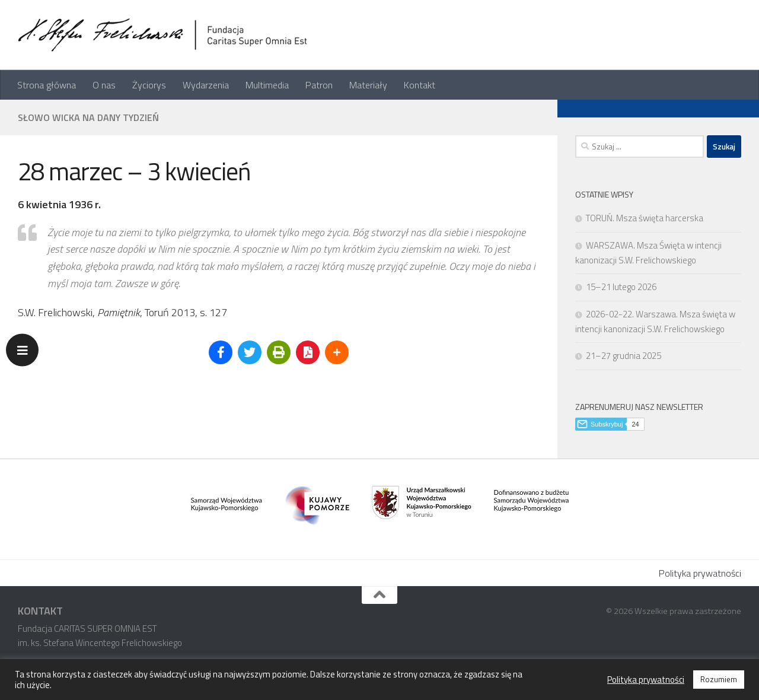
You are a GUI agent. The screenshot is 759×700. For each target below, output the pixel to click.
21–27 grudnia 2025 (624, 356)
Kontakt (420, 85)
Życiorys (149, 85)
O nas (104, 85)
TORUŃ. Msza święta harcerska (645, 218)
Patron (319, 85)
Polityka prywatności (700, 573)
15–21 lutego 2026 (621, 287)
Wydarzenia (206, 85)
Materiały (368, 85)
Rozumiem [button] (719, 679)
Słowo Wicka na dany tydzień (88, 117)
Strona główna (47, 85)
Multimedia (267, 85)
